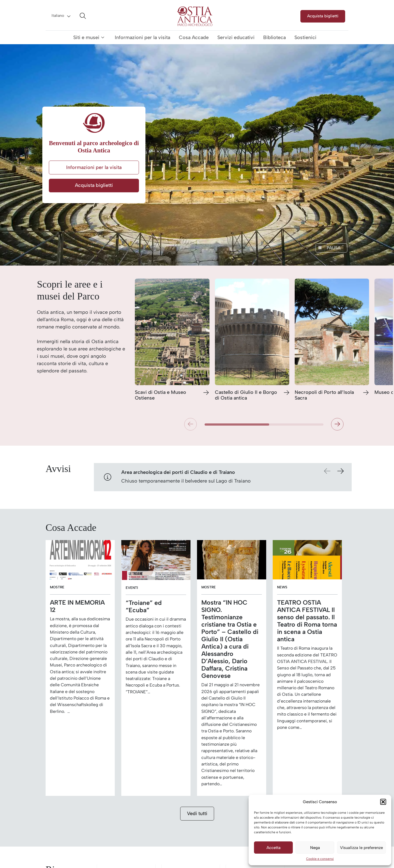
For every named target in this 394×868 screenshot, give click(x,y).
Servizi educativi (236, 37)
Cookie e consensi (320, 859)
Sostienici (305, 37)
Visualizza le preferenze (361, 848)
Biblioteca (274, 37)
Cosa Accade (194, 37)
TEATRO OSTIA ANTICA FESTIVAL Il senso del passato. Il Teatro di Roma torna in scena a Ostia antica (307, 621)
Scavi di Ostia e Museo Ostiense (161, 395)
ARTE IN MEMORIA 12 (77, 606)
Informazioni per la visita (142, 37)
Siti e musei (86, 37)
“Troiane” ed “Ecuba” (144, 607)
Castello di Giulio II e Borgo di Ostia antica (246, 395)
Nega (315, 848)
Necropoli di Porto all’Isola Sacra (324, 395)
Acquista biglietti (323, 16)
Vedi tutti (197, 813)
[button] (383, 802)
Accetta (274, 848)
